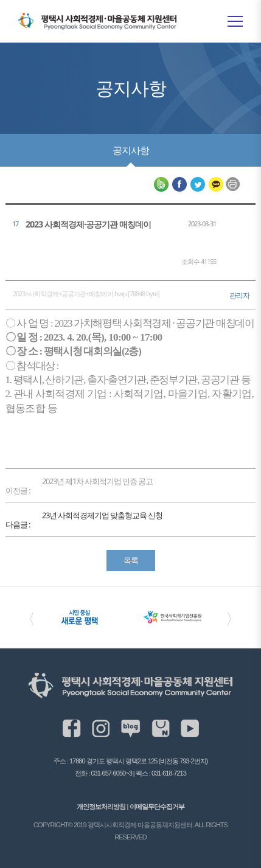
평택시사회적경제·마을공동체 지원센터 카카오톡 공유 (216, 184)
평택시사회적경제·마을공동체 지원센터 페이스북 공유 (179, 184)
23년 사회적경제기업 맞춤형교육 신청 (102, 515)
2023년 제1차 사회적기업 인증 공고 (97, 481)
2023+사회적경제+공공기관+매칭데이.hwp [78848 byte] (86, 293)
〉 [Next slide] (233, 617)
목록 (131, 560)
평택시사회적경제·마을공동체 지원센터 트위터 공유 (198, 184)
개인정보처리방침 (101, 806)
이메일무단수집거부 (157, 806)
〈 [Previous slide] (28, 617)
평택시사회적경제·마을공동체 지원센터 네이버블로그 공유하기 (161, 184)
